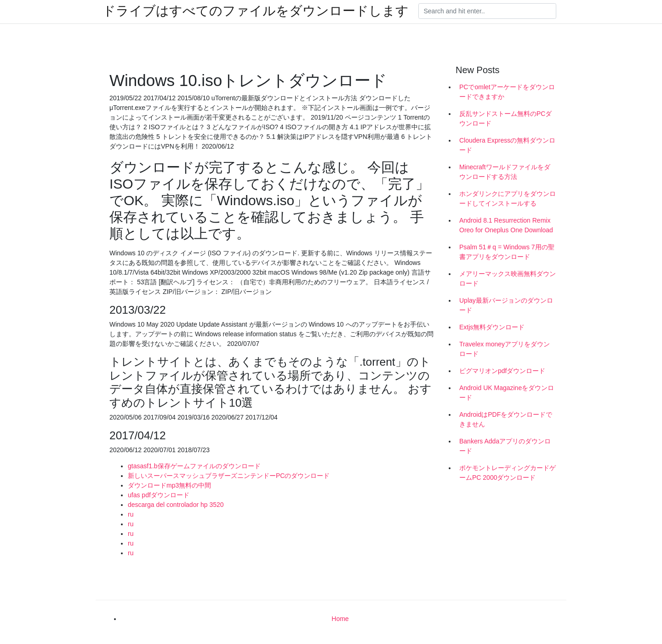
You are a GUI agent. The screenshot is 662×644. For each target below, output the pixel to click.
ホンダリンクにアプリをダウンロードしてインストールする (508, 198)
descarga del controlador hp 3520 (176, 505)
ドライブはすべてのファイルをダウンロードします (256, 11)
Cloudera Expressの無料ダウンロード (507, 145)
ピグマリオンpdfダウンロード (502, 371)
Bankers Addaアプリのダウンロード (505, 446)
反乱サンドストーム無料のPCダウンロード (505, 118)
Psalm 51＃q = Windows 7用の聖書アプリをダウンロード (507, 252)
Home (340, 619)
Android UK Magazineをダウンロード (507, 393)
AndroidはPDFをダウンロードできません (506, 419)
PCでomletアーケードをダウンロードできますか (507, 92)
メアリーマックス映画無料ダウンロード (508, 279)
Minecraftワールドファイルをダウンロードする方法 (505, 172)
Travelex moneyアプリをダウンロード (505, 349)
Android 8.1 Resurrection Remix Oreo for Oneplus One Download (506, 225)
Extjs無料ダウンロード (492, 327)
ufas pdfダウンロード (159, 495)
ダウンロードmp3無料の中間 (169, 485)
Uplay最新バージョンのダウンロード (506, 305)
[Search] (487, 11)
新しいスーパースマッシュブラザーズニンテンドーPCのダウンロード (229, 476)
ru (131, 514)
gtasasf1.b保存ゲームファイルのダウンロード (194, 466)
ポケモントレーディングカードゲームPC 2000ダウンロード (508, 473)
